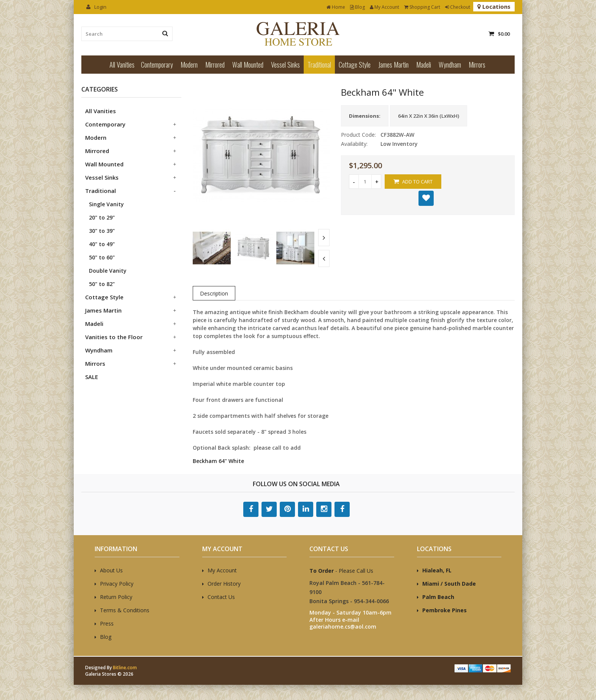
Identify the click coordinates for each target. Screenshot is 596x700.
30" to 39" (102, 231)
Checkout (458, 7)
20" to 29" (102, 217)
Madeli (424, 65)
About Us (111, 570)
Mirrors (477, 65)
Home (336, 7)
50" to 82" (102, 284)
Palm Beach (438, 597)
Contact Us (221, 597)
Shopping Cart (422, 7)
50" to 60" (102, 257)
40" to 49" (102, 244)
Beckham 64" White (218, 461)
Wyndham (450, 65)
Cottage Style (355, 65)
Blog (357, 7)
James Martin (393, 65)
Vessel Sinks (285, 65)
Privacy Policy (117, 584)
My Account (384, 7)
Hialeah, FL (437, 570)
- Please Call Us (341, 571)
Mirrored (215, 65)
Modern (189, 65)
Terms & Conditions (125, 610)
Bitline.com (125, 668)
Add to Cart (413, 182)
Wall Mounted (248, 65)
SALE (92, 377)
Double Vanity (108, 271)
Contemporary (157, 65)
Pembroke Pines (445, 610)
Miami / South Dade (449, 584)
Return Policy (116, 597)
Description (214, 293)
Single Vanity (106, 204)
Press (107, 623)
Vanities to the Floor (114, 337)
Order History (224, 584)
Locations (494, 6)
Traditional (319, 65)
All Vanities (122, 65)
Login (96, 7)
